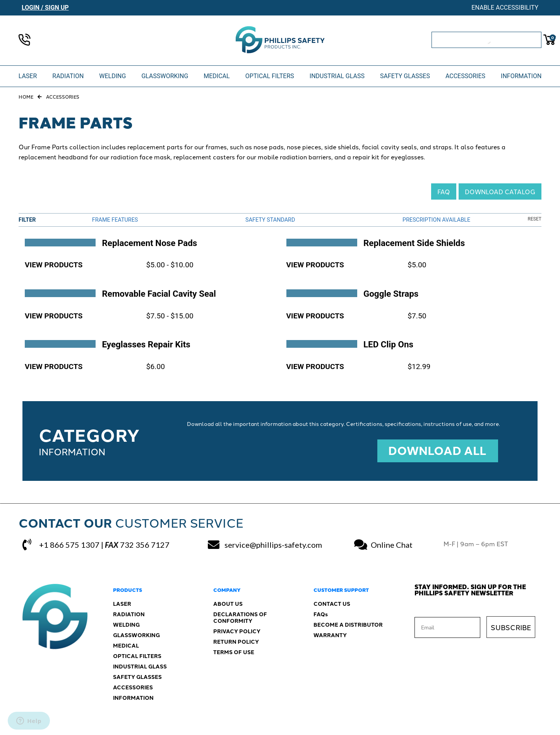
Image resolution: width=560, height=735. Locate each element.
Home (26, 97)
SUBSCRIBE (511, 627)
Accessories (63, 97)
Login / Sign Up (45, 8)
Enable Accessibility (505, 8)
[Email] (447, 627)
